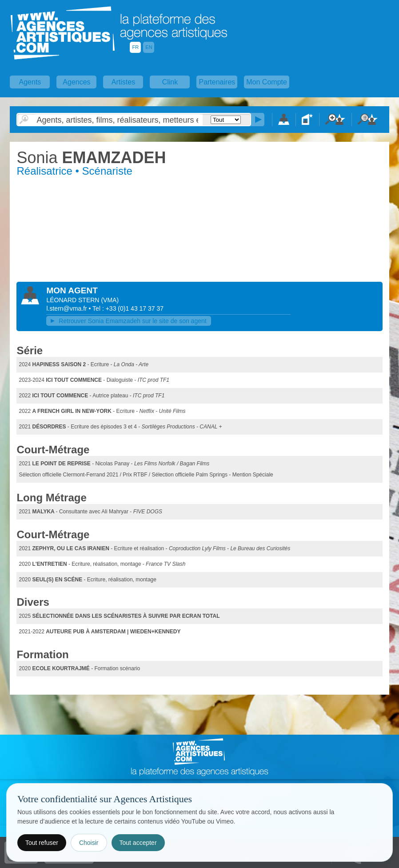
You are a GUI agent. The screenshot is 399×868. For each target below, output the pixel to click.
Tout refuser (42, 843)
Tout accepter (138, 843)
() (110, 300)
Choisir (89, 843)
